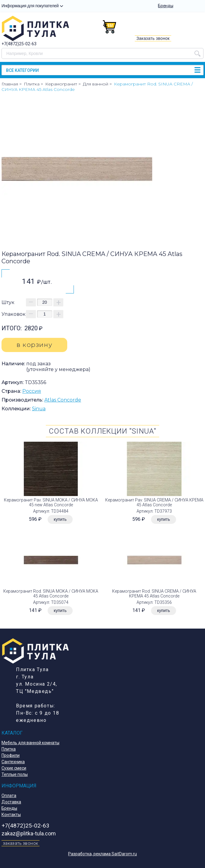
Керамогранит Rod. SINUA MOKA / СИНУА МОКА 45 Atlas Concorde (51, 594)
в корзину (34, 345)
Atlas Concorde (63, 400)
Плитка (9, 749)
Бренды (166, 6)
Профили (11, 755)
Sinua (39, 409)
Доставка (11, 802)
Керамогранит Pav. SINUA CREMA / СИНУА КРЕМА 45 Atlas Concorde (154, 502)
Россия (32, 391)
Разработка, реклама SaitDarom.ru (102, 854)
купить (60, 519)
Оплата (9, 796)
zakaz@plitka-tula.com (29, 833)
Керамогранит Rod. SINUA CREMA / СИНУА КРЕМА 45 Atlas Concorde (154, 594)
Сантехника (13, 762)
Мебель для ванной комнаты (30, 743)
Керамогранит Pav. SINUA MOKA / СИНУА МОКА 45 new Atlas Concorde (51, 502)
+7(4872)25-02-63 (19, 44)
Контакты (11, 815)
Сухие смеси (14, 768)
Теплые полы (15, 774)
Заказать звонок (153, 38)
